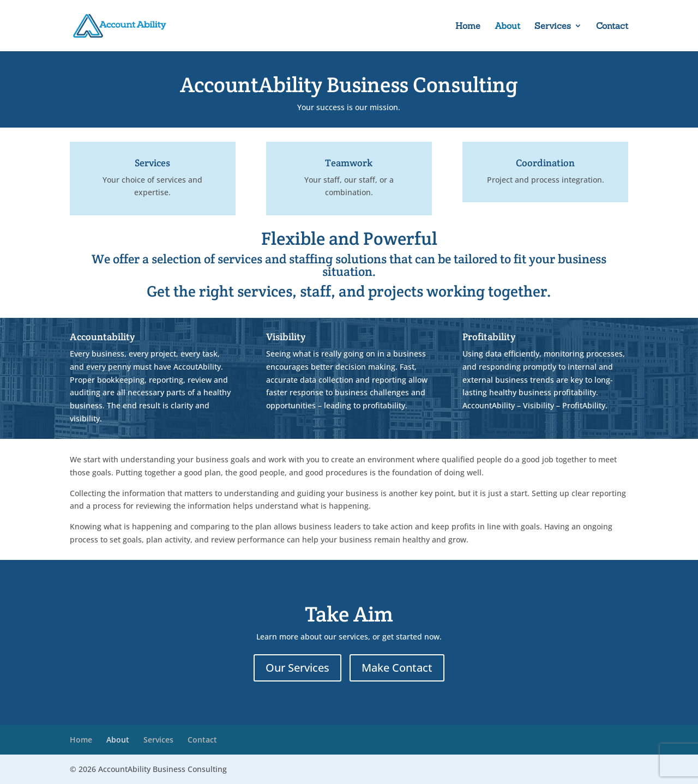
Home (468, 26)
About (507, 26)
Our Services (297, 668)
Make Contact (397, 668)
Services (553, 26)
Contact (612, 26)
